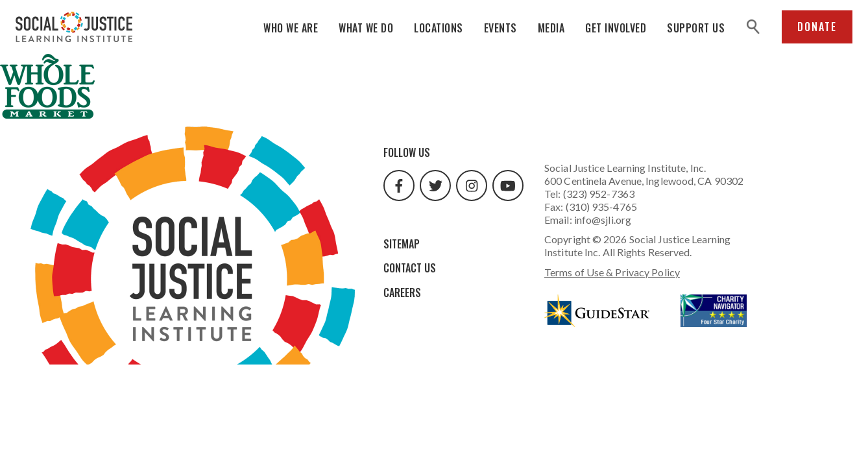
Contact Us (410, 268)
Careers (402, 293)
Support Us (696, 28)
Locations (439, 28)
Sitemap (402, 244)
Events (500, 28)
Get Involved (616, 28)
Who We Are (291, 28)
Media (551, 28)
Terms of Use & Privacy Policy (612, 272)
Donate (817, 27)
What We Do (366, 28)
